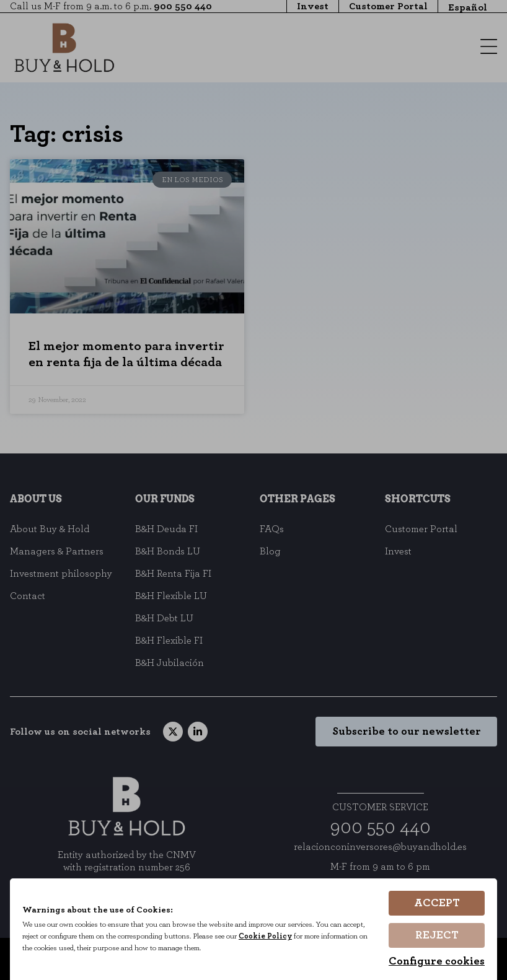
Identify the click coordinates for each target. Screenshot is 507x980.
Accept (437, 906)
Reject (437, 937)
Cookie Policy (274, 938)
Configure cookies (437, 961)
